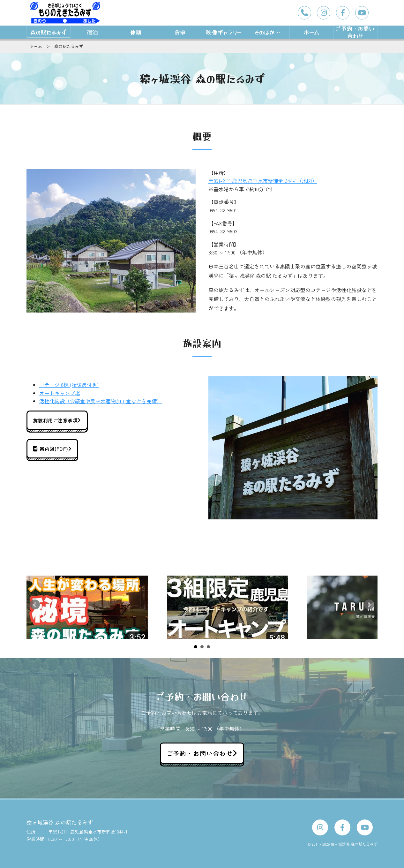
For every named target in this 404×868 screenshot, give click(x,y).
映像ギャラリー (224, 32)
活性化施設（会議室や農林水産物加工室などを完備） (101, 401)
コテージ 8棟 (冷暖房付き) (69, 385)
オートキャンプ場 (60, 393)
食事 (180, 32)
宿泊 (92, 32)
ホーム (311, 32)
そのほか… (268, 32)
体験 (136, 32)
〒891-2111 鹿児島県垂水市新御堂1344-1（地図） (263, 181)
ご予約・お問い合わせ (355, 32)
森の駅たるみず (48, 32)
